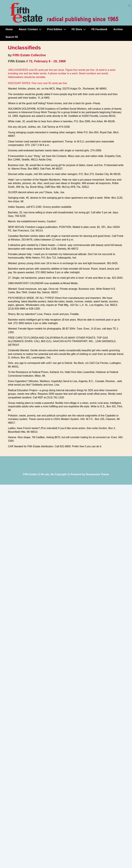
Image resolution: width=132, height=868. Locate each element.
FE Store (79, 29)
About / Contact (30, 29)
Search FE (12, 37)
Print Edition (57, 29)
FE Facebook (99, 29)
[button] (130, 6)
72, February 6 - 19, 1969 (47, 61)
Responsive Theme (97, 474)
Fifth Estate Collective (29, 55)
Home (9, 29)
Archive (118, 29)
